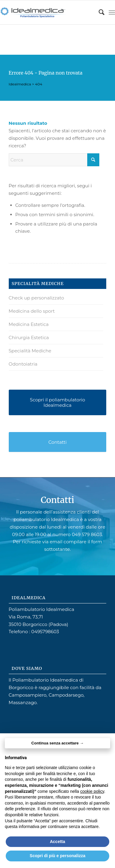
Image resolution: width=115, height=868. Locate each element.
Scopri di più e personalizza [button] (57, 856)
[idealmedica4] (46, 12)
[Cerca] (99, 12)
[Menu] (112, 12)
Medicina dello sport (32, 311)
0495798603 (45, 632)
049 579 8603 (87, 534)
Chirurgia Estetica (29, 337)
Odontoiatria (23, 364)
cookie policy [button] (92, 791)
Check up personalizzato (37, 298)
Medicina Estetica (29, 324)
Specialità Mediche (30, 351)
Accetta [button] (57, 842)
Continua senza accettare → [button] (57, 743)
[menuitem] (99, 12)
